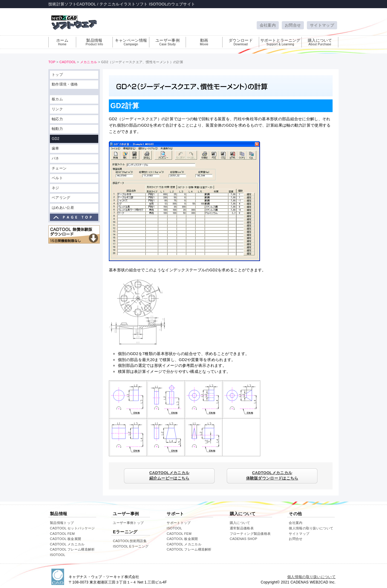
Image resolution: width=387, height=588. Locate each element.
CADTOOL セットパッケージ (72, 528)
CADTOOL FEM (62, 534)
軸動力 (57, 129)
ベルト (57, 178)
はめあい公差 (63, 208)
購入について (320, 42)
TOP (52, 62)
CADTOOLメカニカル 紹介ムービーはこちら (169, 475)
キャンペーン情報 (131, 42)
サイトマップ (322, 25)
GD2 (56, 139)
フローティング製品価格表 (250, 534)
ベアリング (61, 198)
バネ (55, 158)
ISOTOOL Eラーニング (131, 546)
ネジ (55, 188)
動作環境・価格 (65, 84)
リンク (57, 109)
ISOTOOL (58, 555)
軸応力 (57, 119)
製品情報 (94, 42)
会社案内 (268, 25)
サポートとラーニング (280, 42)
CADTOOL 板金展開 (65, 539)
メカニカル (89, 62)
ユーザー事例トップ (128, 523)
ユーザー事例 (167, 42)
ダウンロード (241, 42)
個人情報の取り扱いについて (311, 528)
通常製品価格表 (242, 528)
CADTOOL (68, 62)
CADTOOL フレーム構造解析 (72, 549)
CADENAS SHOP (244, 539)
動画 (204, 42)
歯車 (55, 148)
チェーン (59, 168)
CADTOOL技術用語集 (130, 541)
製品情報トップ (62, 523)
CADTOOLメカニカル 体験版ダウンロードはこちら (272, 475)
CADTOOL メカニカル (67, 544)
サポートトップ (179, 523)
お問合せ (293, 25)
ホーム (62, 42)
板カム (57, 99)
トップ (57, 75)
